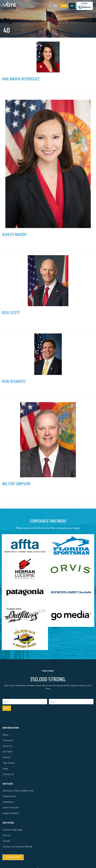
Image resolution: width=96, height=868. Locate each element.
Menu (53, 6)
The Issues (8, 740)
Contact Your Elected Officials (17, 847)
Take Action (9, 763)
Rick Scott (11, 313)
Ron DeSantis (14, 381)
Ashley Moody (14, 234)
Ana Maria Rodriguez (21, 79)
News (6, 735)
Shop (5, 769)
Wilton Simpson (16, 484)
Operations (8, 802)
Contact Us (8, 774)
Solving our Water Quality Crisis (18, 791)
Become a (85, 6)
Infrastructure (10, 796)
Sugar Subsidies (11, 813)
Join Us (6, 835)
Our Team (8, 752)
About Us (7, 746)
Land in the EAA (11, 808)
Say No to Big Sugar (13, 830)
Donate (64, 6)
